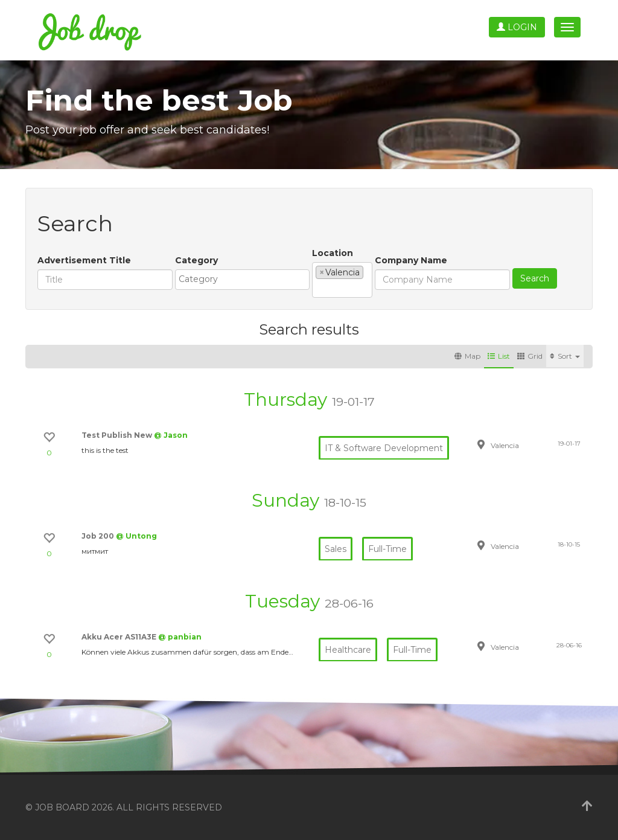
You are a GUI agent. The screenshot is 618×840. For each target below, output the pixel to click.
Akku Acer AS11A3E (120, 637)
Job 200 (99, 536)
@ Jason (171, 435)
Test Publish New (118, 435)
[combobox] (242, 280)
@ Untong (136, 536)
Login (517, 27)
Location (333, 253)
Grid (530, 356)
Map (467, 356)
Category (196, 260)
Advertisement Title (84, 260)
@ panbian (180, 637)
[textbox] (245, 279)
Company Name (411, 260)
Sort (565, 356)
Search (535, 278)
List (499, 356)
